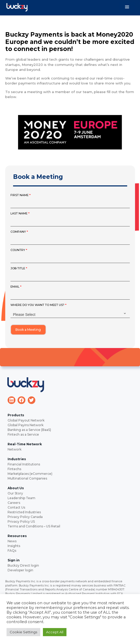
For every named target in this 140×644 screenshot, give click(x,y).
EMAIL (70, 292)
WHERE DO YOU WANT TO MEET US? (70, 311)
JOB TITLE (70, 274)
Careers (14, 503)
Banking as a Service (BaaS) (29, 430)
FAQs (12, 551)
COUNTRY (70, 256)
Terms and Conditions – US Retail (34, 526)
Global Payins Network (26, 425)
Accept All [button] (55, 632)
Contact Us (16, 507)
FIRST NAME (70, 201)
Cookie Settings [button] (23, 632)
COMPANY (70, 238)
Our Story (15, 493)
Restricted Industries (24, 512)
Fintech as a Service (23, 434)
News (12, 541)
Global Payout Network (26, 420)
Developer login (20, 570)
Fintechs (14, 469)
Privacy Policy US (21, 522)
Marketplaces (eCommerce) (30, 474)
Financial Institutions (24, 464)
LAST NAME (70, 219)
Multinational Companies (27, 478)
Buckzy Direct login (23, 565)
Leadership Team (21, 498)
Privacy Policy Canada (25, 517)
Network (15, 449)
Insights (14, 546)
